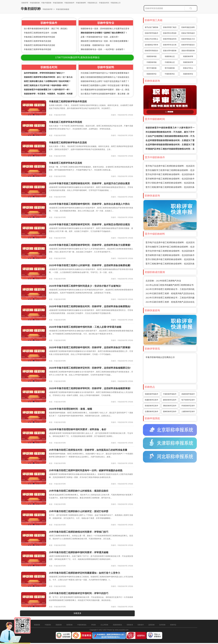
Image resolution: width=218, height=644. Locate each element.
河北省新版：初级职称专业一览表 (95, 45)
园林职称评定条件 (170, 411)
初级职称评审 (188, 56)
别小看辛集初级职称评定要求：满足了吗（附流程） (46, 29)
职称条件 (141, 625)
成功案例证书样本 (152, 45)
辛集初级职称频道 (62, 9)
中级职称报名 (82, 625)
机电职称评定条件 (152, 406)
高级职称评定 (188, 74)
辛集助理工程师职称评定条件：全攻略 (40, 33)
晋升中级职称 (152, 68)
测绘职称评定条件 (170, 406)
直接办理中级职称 (170, 51)
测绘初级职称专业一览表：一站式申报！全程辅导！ (103, 49)
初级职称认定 (170, 56)
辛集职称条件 (69, 3)
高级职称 (59, 625)
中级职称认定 (170, 62)
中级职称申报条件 (170, 394)
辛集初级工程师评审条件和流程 (38, 49)
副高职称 (152, 625)
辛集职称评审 (48, 9)
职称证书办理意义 (152, 39)
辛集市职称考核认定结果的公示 (160, 357)
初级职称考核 (152, 56)
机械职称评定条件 (152, 400)
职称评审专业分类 (170, 45)
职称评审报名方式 (188, 39)
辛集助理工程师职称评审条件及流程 (39, 45)
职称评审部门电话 (170, 27)
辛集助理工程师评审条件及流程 (38, 41)
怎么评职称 (104, 625)
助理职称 (70, 625)
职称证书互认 (188, 68)
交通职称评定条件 (152, 411)
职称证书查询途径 (188, 33)
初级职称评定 (152, 74)
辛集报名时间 (104, 3)
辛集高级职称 (58, 3)
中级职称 (48, 625)
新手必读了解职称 (152, 27)
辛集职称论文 (92, 3)
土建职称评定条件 (188, 411)
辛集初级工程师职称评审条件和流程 (39, 37)
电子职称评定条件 (188, 400)
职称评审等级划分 (188, 45)
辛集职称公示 (116, 3)
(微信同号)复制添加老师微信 (77, 57)
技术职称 (162, 625)
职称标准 (130, 625)
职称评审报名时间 (170, 39)
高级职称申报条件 (188, 394)
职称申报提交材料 (188, 27)
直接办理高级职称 (188, 51)
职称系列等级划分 (152, 51)
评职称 (93, 625)
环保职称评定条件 (188, 406)
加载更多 (77, 613)
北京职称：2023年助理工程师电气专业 (163, 281)
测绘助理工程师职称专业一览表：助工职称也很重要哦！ (105, 41)
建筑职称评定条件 (170, 400)
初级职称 (37, 625)
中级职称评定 (170, 74)
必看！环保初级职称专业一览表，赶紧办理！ (100, 37)
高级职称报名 (117, 625)
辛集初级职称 (35, 3)
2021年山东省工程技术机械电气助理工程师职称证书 (170, 285)
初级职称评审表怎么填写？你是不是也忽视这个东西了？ (105, 81)
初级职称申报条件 (152, 394)
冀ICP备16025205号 (109, 642)
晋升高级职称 (170, 68)
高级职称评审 (188, 62)
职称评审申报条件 (152, 33)
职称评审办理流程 (170, 33)
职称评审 (25, 3)
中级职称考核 (152, 62)
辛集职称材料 (81, 3)
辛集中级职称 (46, 3)
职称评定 (173, 625)
